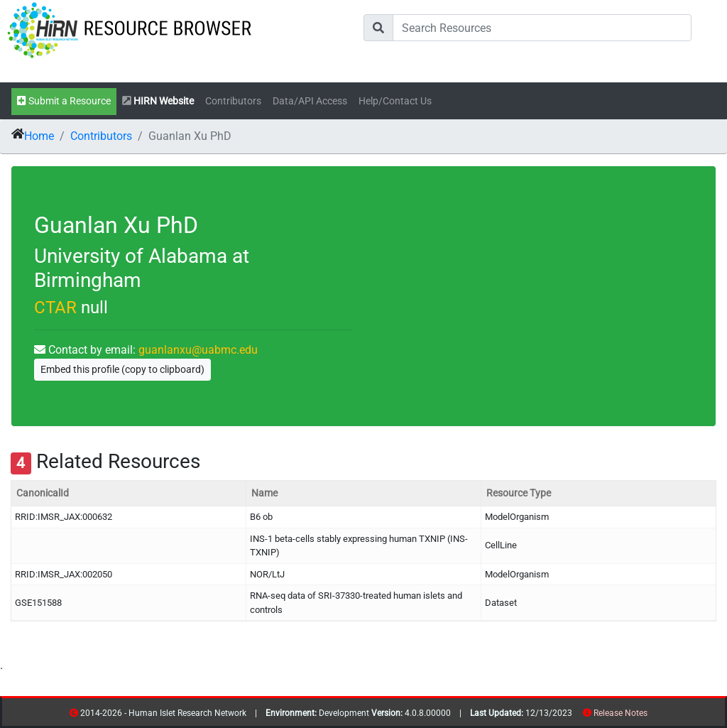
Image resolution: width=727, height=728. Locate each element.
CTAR (55, 308)
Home (39, 136)
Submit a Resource (64, 101)
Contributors (233, 101)
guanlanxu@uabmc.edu (198, 350)
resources (652, 716)
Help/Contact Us (395, 101)
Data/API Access (310, 101)
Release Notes (621, 713)
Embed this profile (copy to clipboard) (122, 369)
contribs (656, 716)
